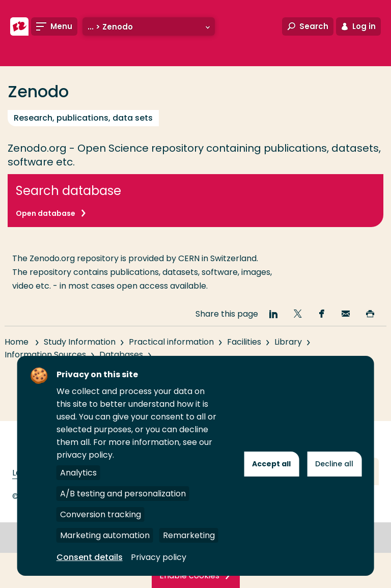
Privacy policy (159, 557)
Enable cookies (189, 576)
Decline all (334, 464)
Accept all (271, 464)
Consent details (90, 557)
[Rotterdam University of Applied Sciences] (19, 26)
